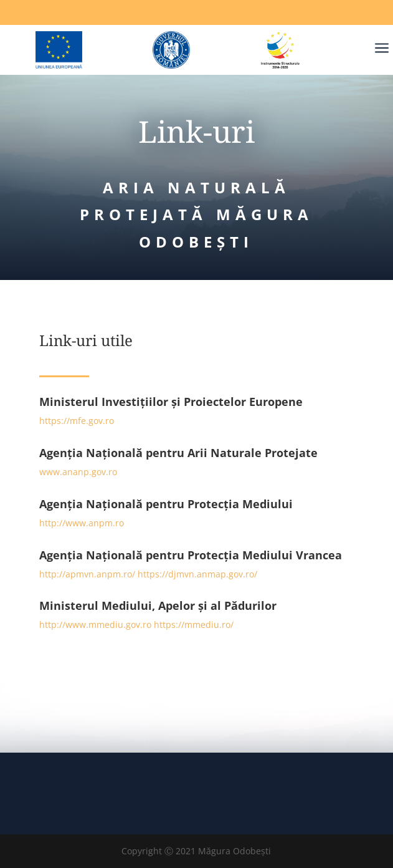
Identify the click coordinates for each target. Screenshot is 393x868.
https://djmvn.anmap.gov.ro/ (197, 574)
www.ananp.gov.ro (78, 472)
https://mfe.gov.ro (77, 421)
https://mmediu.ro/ (194, 624)
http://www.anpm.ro (82, 523)
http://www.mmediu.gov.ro (95, 624)
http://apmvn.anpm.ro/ (87, 574)
